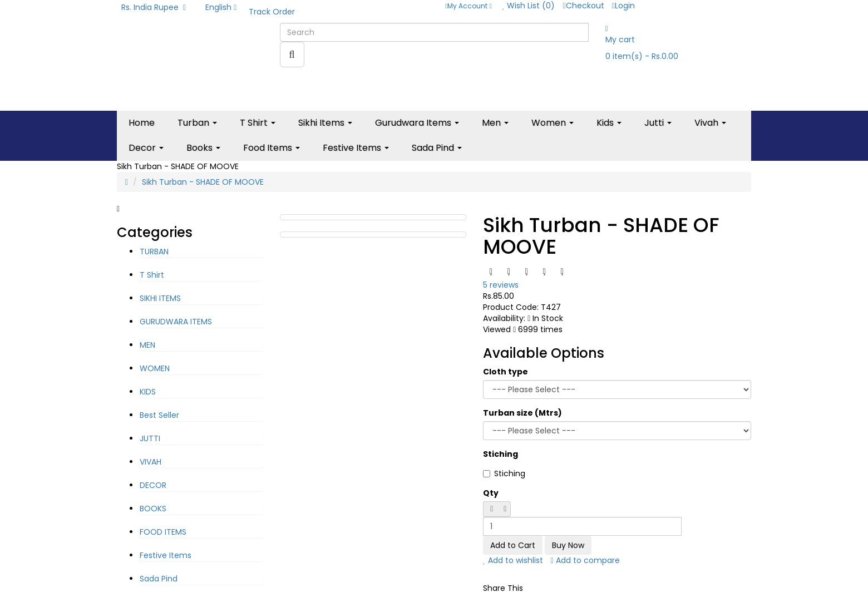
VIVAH (151, 462)
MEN (147, 345)
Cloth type (505, 372)
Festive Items (166, 555)
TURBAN (154, 251)
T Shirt (152, 275)
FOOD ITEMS (163, 532)
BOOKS (153, 509)
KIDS (148, 392)
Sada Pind (159, 579)
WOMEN (155, 368)
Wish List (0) (529, 6)
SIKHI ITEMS (160, 298)
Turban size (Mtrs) (522, 413)
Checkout (583, 6)
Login (623, 6)
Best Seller (159, 415)
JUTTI (150, 438)
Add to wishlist (513, 560)
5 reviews (501, 285)
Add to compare (585, 560)
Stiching (500, 454)
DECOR (153, 485)
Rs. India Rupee (154, 7)
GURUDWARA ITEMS (176, 322)
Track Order (272, 12)
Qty (491, 493)
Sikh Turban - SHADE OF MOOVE (203, 182)
